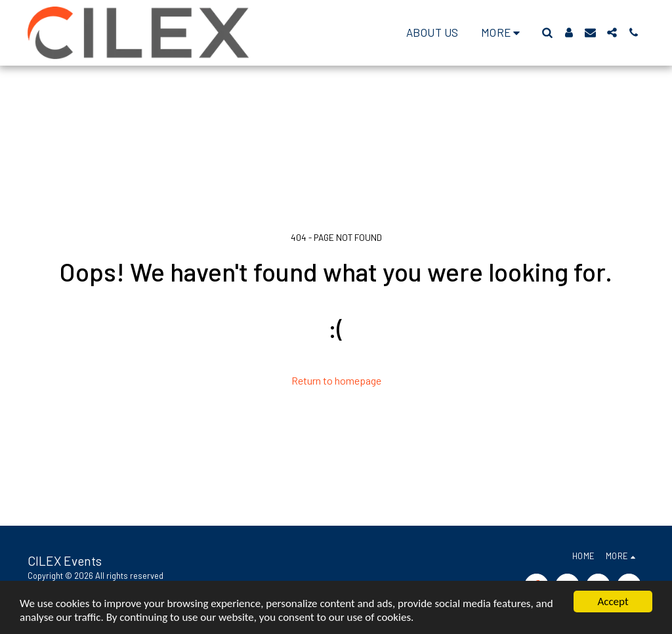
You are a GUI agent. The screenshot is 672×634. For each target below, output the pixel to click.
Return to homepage (336, 380)
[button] (547, 32)
